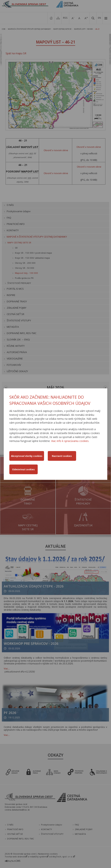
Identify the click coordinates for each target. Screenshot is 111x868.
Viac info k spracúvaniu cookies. (70, 441)
